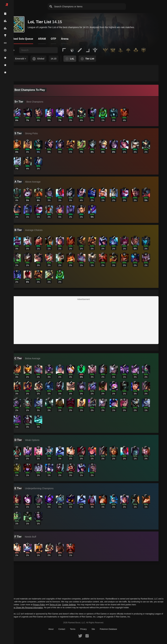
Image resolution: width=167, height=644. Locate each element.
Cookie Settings (69, 605)
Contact (62, 629)
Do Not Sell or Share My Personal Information (23, 608)
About (51, 629)
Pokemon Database (108, 629)
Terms (73, 629)
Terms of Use (55, 605)
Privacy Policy (39, 605)
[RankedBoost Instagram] (87, 636)
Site (93, 629)
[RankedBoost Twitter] (80, 636)
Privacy (83, 629)
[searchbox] (38, 50)
